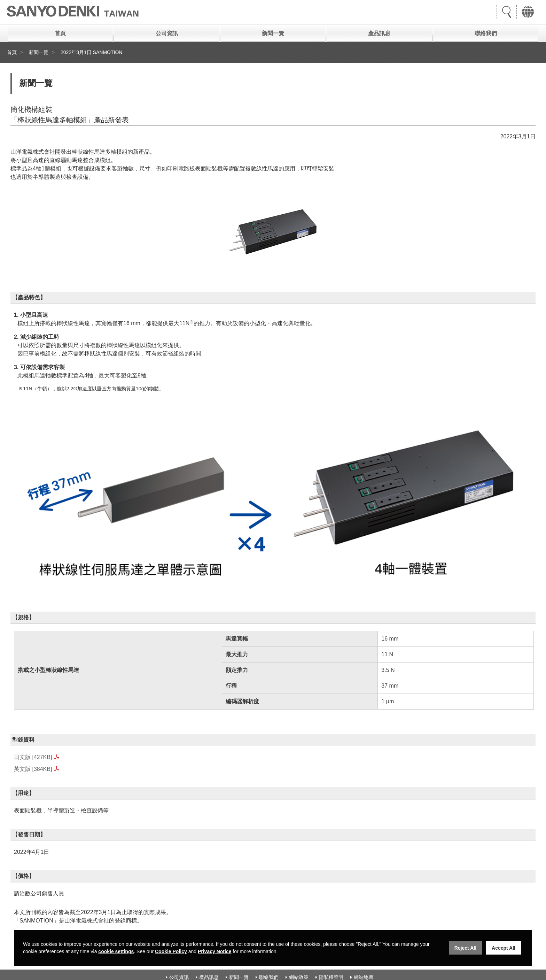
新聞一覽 (273, 33)
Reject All (465, 948)
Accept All (504, 948)
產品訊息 (379, 33)
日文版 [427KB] (33, 757)
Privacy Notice (215, 951)
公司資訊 (167, 33)
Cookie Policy (171, 951)
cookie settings (116, 951)
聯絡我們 (486, 33)
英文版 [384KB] (33, 769)
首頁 (60, 33)
